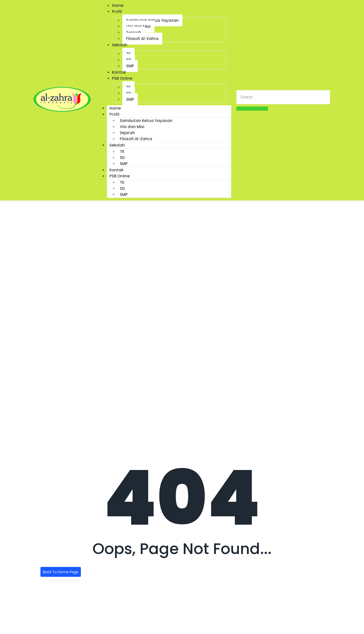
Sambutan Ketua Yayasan (146, 121)
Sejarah (127, 133)
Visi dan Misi (132, 127)
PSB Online (122, 78)
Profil (117, 12)
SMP (130, 66)
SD (122, 158)
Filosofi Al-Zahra (142, 39)
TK (122, 151)
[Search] (283, 97)
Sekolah (120, 45)
